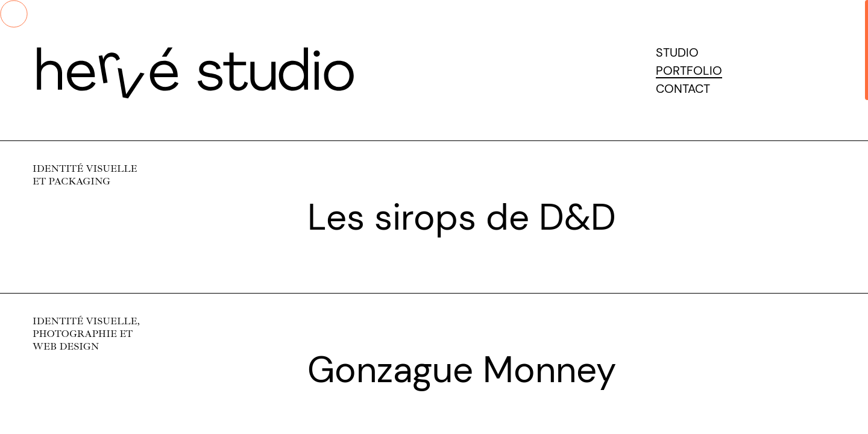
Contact (683, 89)
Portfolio (689, 71)
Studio (677, 52)
